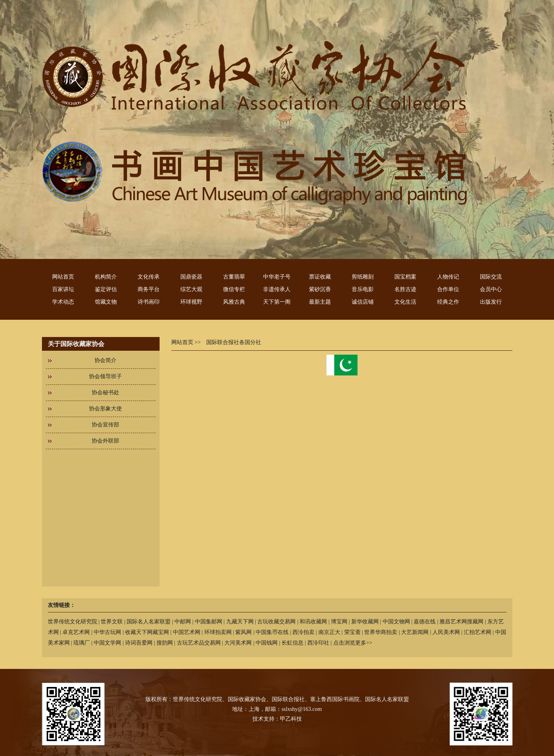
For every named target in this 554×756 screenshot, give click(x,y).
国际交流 (491, 277)
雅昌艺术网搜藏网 (461, 622)
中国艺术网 (187, 632)
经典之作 (448, 302)
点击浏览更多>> (353, 643)
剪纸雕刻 (363, 277)
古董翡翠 (234, 277)
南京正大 (329, 632)
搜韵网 (165, 643)
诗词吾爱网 (139, 643)
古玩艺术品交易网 (199, 643)
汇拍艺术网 (478, 632)
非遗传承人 (277, 289)
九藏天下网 (240, 622)
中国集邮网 (209, 622)
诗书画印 (149, 302)
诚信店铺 (363, 302)
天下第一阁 (277, 302)
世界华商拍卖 (381, 632)
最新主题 (320, 302)
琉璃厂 (82, 643)
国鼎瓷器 (191, 277)
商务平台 (149, 289)
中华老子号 (277, 277)
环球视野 (191, 302)
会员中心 (491, 289)
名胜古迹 (405, 289)
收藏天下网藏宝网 (147, 632)
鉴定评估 (106, 289)
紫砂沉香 (320, 289)
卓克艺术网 (76, 632)
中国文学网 (107, 643)
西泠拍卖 (303, 632)
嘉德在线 (425, 622)
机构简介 (106, 277)
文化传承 (149, 277)
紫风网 (243, 632)
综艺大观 (191, 289)
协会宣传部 (105, 425)
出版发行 (491, 302)
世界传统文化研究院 (73, 622)
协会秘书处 (105, 393)
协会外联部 (105, 441)
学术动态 (63, 302)
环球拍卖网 (218, 632)
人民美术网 (446, 632)
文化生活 (405, 302)
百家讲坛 (63, 289)
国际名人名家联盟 (149, 622)
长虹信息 (292, 643)
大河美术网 (238, 643)
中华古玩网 (107, 632)
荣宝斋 (352, 632)
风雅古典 (234, 302)
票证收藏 (320, 277)
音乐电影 (363, 289)
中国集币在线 (272, 632)
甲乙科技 (291, 719)
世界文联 (112, 622)
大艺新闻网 (415, 632)
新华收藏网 (365, 622)
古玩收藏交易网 (276, 622)
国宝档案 (405, 277)
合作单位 (448, 289)
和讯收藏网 (313, 622)
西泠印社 (318, 643)
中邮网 (183, 622)
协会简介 (105, 360)
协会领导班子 (105, 376)
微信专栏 (234, 289)
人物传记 (448, 277)
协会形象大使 (105, 409)
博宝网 (339, 622)
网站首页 (63, 277)
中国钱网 (267, 643)
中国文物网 (396, 622)
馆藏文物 (106, 302)
